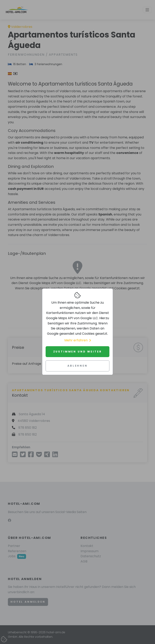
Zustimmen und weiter (78, 352)
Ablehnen (77, 366)
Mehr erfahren (78, 340)
